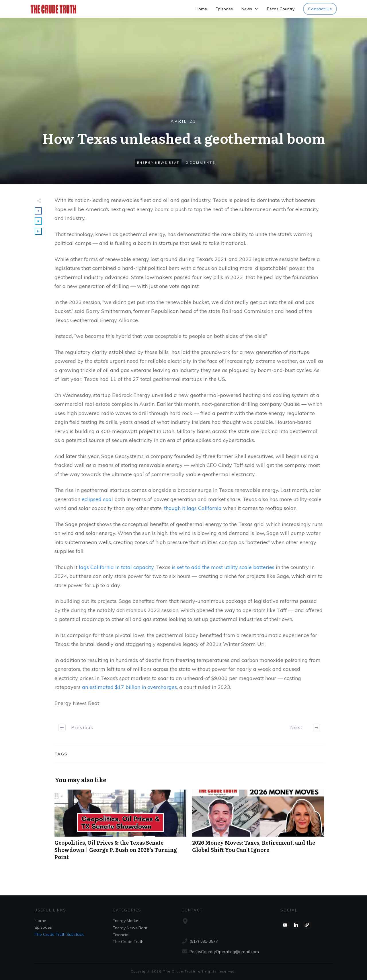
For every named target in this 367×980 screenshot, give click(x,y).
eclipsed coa (97, 499)
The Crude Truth (128, 942)
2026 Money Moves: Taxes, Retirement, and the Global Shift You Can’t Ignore (258, 828)
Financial (121, 935)
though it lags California (193, 508)
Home (40, 921)
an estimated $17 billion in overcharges (129, 687)
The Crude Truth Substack (59, 934)
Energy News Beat (158, 163)
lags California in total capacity (116, 567)
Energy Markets (127, 921)
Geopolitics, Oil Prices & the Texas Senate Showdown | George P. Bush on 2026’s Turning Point (120, 828)
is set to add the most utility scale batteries (223, 567)
